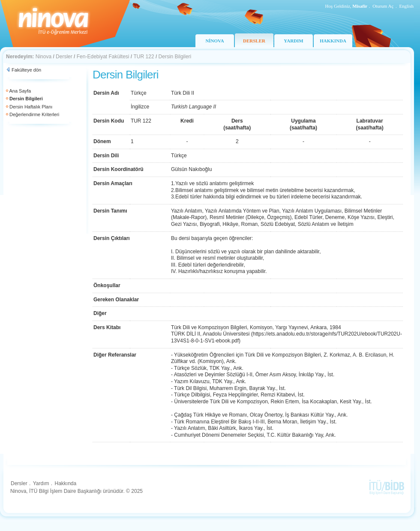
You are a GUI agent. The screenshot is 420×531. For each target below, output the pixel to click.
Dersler (64, 57)
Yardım (41, 483)
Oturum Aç (383, 6)
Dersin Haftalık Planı (31, 107)
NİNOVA (214, 41)
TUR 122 (144, 57)
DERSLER (254, 41)
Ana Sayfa (20, 91)
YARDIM (293, 41)
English (406, 6)
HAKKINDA (333, 41)
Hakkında (65, 483)
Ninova (43, 57)
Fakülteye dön (26, 70)
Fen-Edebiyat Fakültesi (103, 57)
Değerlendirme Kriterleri (34, 114)
